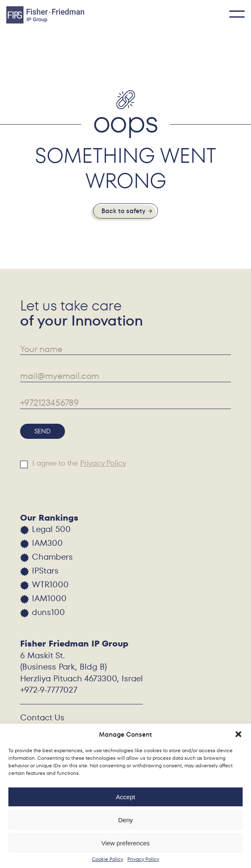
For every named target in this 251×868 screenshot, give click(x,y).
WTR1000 (50, 585)
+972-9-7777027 (49, 690)
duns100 (48, 612)
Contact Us (42, 718)
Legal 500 (51, 529)
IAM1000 (49, 598)
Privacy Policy (143, 859)
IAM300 (47, 543)
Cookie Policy (107, 859)
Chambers (52, 557)
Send (42, 431)
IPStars (45, 571)
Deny (125, 820)
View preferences (126, 843)
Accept (126, 797)
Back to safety (123, 211)
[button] (238, 734)
